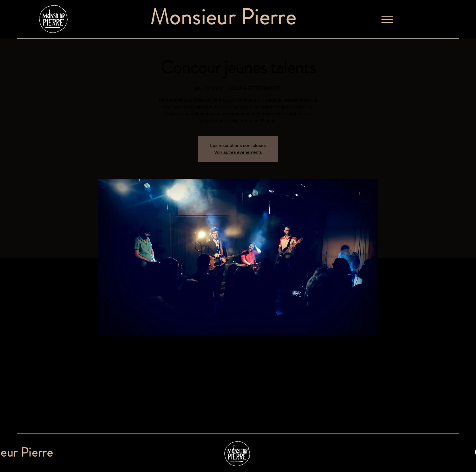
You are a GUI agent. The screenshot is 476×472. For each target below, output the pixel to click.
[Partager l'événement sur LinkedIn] (148, 418)
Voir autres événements (238, 152)
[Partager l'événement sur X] (134, 418)
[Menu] (387, 19)
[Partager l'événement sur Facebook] (120, 418)
